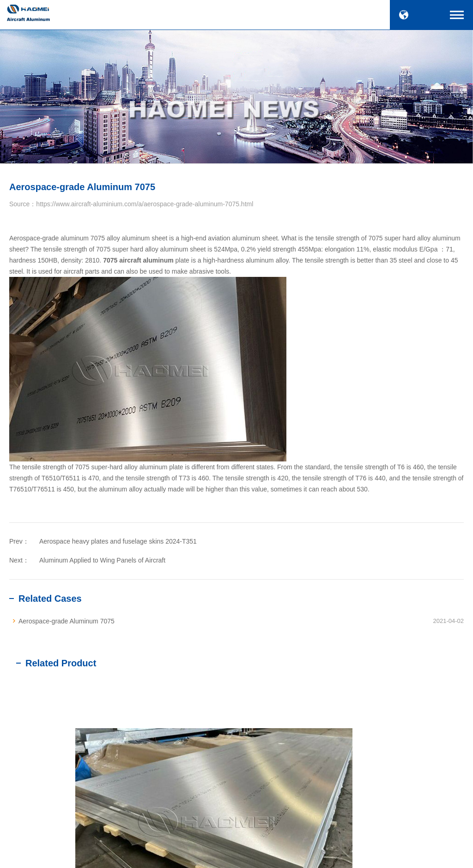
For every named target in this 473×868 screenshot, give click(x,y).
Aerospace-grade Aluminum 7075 (67, 621)
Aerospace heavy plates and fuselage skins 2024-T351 (118, 541)
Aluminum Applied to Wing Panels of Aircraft (102, 560)
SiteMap (309, 856)
